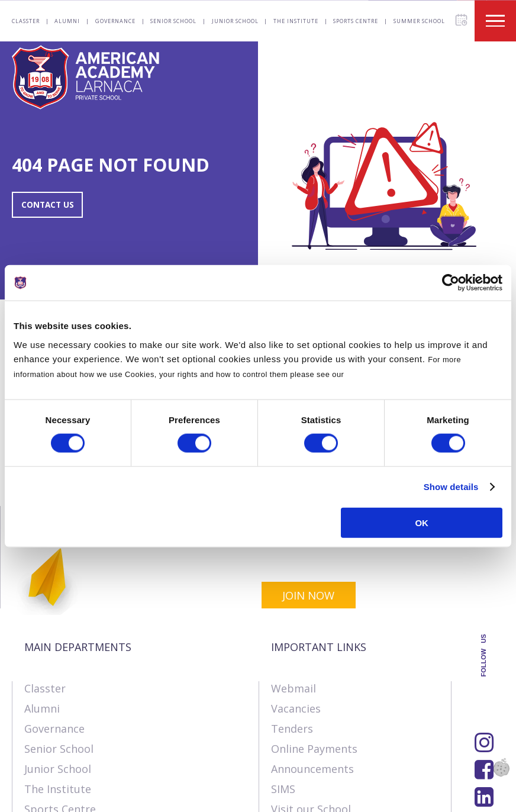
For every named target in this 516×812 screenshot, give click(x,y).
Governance (115, 21)
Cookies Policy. (376, 374)
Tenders (292, 635)
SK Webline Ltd (150, 771)
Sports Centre (356, 21)
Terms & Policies (188, 797)
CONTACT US (54, 205)
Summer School (419, 21)
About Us (35, 797)
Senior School (173, 21)
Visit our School (311, 716)
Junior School (235, 21)
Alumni (67, 21)
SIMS (283, 695)
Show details (451, 487)
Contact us (102, 797)
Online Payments (314, 655)
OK (422, 522)
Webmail (294, 595)
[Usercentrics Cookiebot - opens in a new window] (451, 283)
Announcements (312, 675)
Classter (26, 21)
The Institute (296, 21)
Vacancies (296, 615)
